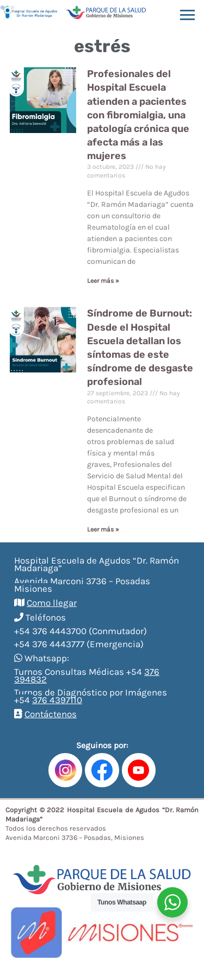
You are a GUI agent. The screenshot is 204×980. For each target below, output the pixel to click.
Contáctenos (51, 714)
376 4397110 (57, 700)
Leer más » (103, 281)
